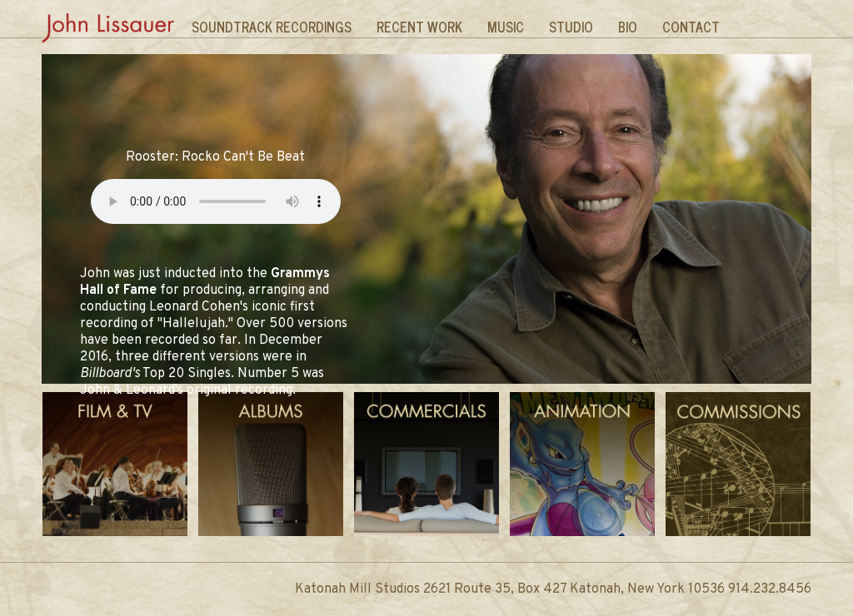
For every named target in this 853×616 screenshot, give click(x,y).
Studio (571, 27)
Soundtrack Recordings (272, 27)
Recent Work (419, 27)
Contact (691, 27)
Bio (628, 27)
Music (506, 27)
